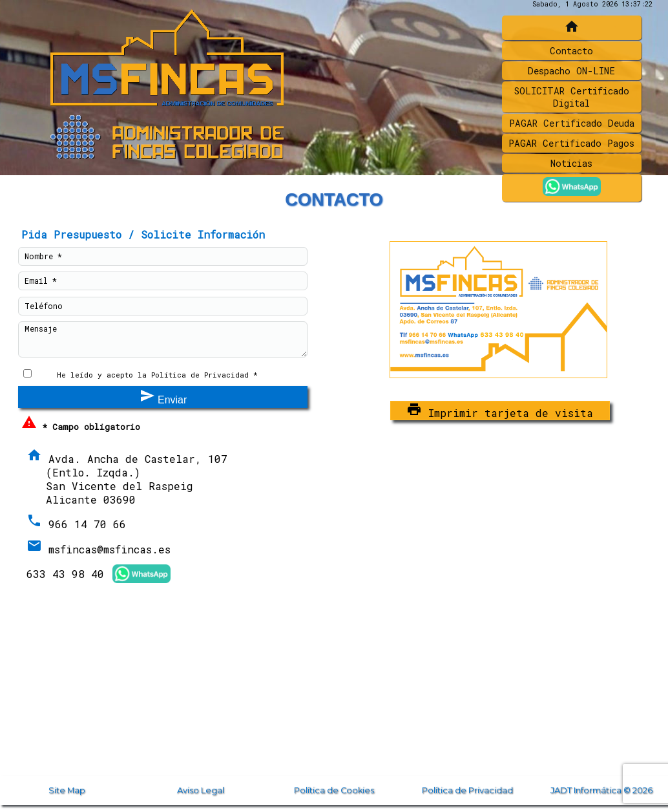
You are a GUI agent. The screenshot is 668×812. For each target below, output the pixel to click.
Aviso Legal (201, 790)
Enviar (163, 397)
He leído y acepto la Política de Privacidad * (157, 375)
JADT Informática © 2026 (601, 790)
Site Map (67, 790)
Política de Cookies (334, 790)
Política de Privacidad (467, 790)
